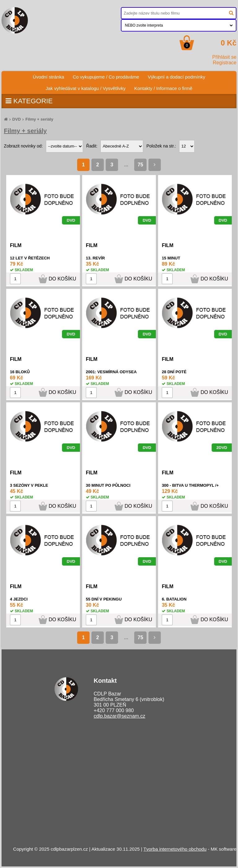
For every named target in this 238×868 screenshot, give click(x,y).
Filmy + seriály (39, 119)
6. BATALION (174, 599)
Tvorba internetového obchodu (175, 849)
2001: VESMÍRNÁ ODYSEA (111, 372)
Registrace (225, 63)
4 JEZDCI (19, 599)
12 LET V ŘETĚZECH (30, 258)
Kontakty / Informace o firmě (163, 88)
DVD (17, 119)
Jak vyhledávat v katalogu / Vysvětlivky (86, 88)
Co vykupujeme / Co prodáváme (106, 77)
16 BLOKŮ (20, 372)
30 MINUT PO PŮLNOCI (108, 485)
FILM (16, 245)
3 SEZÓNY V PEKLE (29, 485)
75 (140, 165)
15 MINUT (171, 258)
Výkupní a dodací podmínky (176, 77)
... (126, 165)
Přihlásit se (224, 57)
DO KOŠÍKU (62, 279)
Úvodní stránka (51, 75)
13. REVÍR (95, 258)
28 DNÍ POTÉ (174, 372)
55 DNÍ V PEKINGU (104, 599)
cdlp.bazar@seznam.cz (119, 716)
